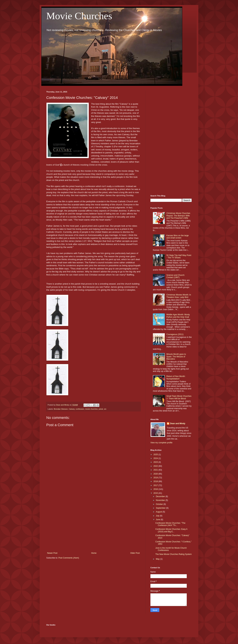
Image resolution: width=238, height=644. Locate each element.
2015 (156, 493)
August (159, 512)
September (161, 508)
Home (94, 553)
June (158, 520)
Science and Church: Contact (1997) (176, 276)
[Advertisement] (93, 525)
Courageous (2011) (175, 334)
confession (80, 409)
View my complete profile (161, 443)
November (161, 500)
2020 (156, 474)
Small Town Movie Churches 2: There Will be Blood (179, 397)
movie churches (91, 409)
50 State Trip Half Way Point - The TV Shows (179, 256)
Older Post (135, 553)
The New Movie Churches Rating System (173, 554)
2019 (156, 478)
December (161, 496)
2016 (156, 489)
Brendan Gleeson (61, 409)
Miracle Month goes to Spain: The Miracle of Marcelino (176, 357)
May (158, 559)
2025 (156, 455)
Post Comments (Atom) (69, 558)
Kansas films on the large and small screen (178, 237)
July (158, 516)
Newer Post (52, 553)
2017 (156, 485)
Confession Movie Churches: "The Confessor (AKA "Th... (170, 524)
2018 (156, 481)
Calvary (72, 409)
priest (101, 409)
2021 (156, 470)
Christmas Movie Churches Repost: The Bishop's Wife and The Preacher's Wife (178, 216)
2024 (156, 458)
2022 (156, 466)
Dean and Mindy (178, 424)
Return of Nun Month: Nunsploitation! (176, 377)
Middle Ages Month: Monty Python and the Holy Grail (178, 316)
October (160, 504)
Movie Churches (79, 16)
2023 (156, 462)
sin (105, 409)
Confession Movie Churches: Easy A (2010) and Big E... (171, 530)
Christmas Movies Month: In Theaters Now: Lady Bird (179, 296)
